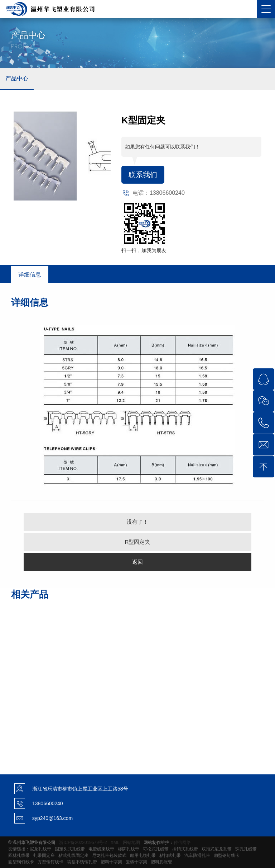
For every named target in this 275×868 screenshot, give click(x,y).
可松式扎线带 (156, 849)
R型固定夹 (138, 542)
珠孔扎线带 (246, 849)
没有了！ (137, 522)
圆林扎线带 (19, 855)
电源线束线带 (101, 849)
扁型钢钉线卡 (227, 855)
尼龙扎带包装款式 (109, 855)
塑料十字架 (111, 862)
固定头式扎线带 (70, 849)
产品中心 (17, 78)
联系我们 (143, 175)
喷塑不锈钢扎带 (82, 862)
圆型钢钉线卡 (21, 862)
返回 (137, 562)
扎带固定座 (44, 855)
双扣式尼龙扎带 (217, 849)
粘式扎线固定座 (73, 855)
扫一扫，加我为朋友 (144, 250)
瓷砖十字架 (136, 862)
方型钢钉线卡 (50, 862)
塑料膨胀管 (161, 862)
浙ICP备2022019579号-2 (83, 843)
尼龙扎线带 (40, 849)
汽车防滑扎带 (197, 855)
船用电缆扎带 (143, 855)
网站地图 (131, 843)
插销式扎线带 (185, 849)
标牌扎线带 (129, 849)
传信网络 (182, 843)
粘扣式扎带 (170, 855)
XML (115, 843)
